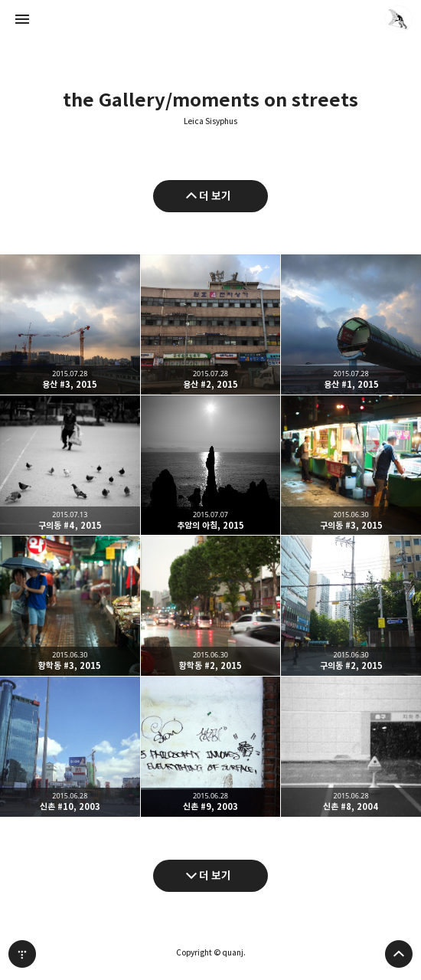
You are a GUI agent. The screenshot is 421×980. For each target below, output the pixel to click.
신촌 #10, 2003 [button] (70, 747)
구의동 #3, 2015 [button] (351, 465)
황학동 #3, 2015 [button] (70, 606)
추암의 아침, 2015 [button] (211, 465)
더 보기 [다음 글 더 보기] (215, 875)
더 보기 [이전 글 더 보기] (215, 196)
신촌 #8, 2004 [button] (351, 747)
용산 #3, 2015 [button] (70, 324)
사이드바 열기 (22, 19)
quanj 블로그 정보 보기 (399, 19)
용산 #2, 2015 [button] (211, 324)
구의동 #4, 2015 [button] (70, 465)
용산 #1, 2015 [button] (351, 324)
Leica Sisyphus (210, 121)
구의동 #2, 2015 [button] (351, 606)
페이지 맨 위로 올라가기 (399, 954)
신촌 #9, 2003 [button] (211, 747)
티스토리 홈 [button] (22, 954)
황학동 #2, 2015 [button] (211, 606)
